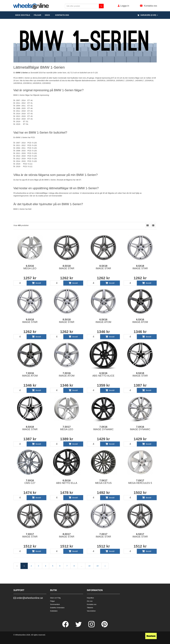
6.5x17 (140, 535)
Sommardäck (55, 604)
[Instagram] (92, 627)
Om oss (90, 601)
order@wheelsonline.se (28, 598)
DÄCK (47, 15)
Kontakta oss (61, 15)
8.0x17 (67, 535)
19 (98, 566)
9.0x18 (30, 321)
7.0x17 (140, 482)
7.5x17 (67, 428)
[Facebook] (66, 627)
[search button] (101, 6)
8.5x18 (67, 267)
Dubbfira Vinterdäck (57, 608)
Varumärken (91, 611)
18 (89, 566)
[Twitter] (79, 627)
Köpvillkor (90, 598)
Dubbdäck (54, 611)
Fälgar (52, 601)
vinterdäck (41, 81)
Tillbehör (90, 608)
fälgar (37, 15)
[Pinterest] (105, 627)
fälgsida (111, 193)
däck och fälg (23, 15)
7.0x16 (30, 374)
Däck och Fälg (55, 598)
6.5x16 (30, 267)
